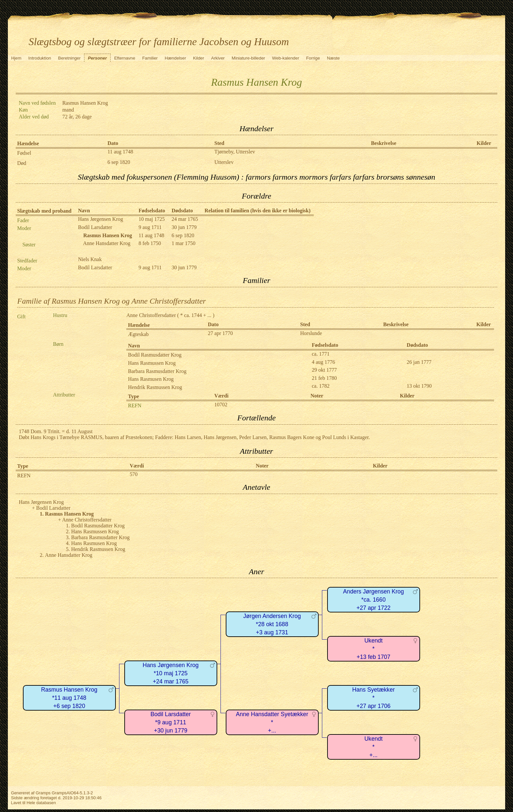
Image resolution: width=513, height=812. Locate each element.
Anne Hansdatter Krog (107, 243)
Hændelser (175, 58)
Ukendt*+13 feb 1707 (373, 649)
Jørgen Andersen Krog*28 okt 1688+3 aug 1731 (272, 624)
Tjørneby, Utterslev (235, 152)
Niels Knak (90, 259)
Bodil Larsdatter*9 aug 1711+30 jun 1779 (171, 722)
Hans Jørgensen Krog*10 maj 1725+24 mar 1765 (171, 673)
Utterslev (224, 162)
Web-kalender (286, 58)
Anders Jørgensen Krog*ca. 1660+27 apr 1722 (374, 600)
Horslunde (311, 333)
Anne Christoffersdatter (151, 315)
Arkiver (218, 58)
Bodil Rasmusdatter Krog (155, 355)
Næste (333, 58)
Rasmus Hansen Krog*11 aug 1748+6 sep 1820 (69, 698)
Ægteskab (138, 334)
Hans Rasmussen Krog (152, 363)
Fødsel (24, 153)
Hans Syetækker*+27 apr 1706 (373, 698)
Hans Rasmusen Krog (151, 379)
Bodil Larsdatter (95, 227)
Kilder (199, 58)
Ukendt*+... (374, 747)
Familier (150, 58)
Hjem (16, 58)
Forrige (313, 58)
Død (22, 163)
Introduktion (40, 58)
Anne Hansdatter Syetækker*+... (272, 722)
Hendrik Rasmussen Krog (155, 387)
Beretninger (70, 58)
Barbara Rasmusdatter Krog (157, 371)
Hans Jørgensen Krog (101, 219)
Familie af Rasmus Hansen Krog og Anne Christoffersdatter (112, 301)
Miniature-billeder (248, 58)
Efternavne (125, 58)
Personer (97, 58)
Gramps (43, 793)
